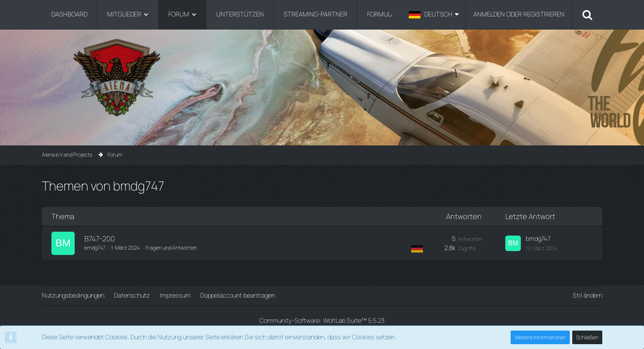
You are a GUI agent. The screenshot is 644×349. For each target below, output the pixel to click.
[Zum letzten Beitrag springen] (513, 243)
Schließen (587, 337)
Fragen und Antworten (171, 247)
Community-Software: (322, 320)
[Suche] (587, 15)
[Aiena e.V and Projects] (322, 77)
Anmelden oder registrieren (519, 14)
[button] (434, 15)
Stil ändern (588, 295)
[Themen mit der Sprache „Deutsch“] (417, 248)
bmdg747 (95, 247)
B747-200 (100, 239)
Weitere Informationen (540, 337)
